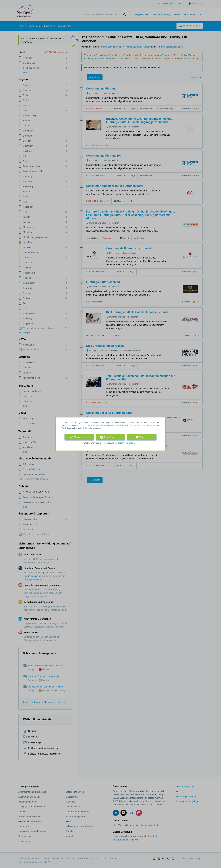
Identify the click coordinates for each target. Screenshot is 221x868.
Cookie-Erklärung (129, 443)
